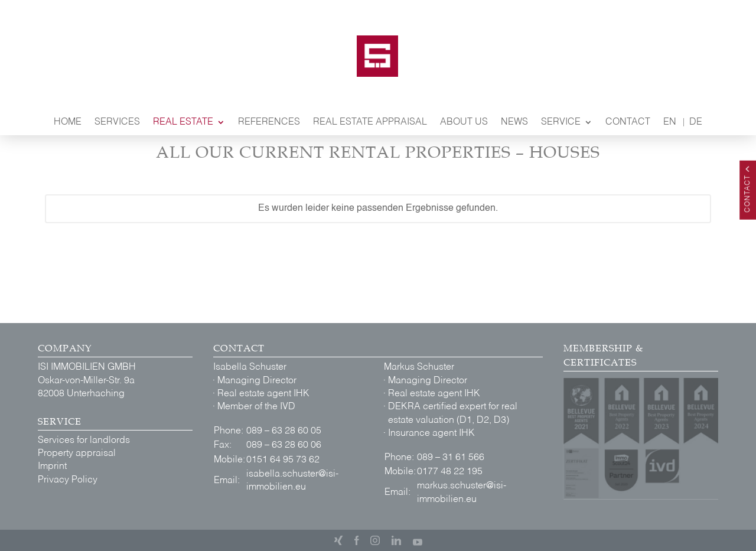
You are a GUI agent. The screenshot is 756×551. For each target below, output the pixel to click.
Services (117, 123)
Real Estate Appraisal (370, 123)
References (269, 123)
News (514, 123)
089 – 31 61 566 (451, 458)
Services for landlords (84, 442)
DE (696, 123)
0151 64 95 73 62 (283, 460)
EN (670, 123)
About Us (464, 123)
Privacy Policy (68, 482)
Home (68, 123)
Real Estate (183, 123)
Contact (628, 123)
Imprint (52, 468)
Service (561, 123)
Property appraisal (77, 455)
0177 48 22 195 (450, 472)
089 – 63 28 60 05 (284, 431)
